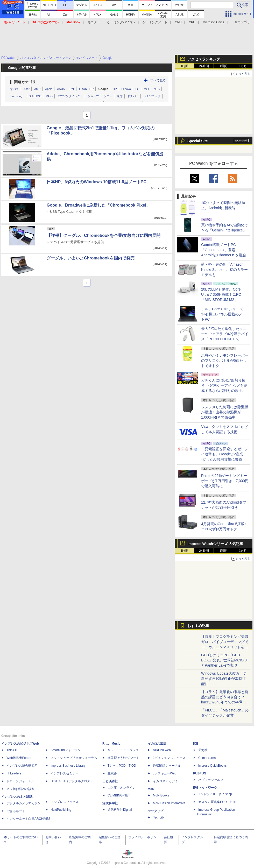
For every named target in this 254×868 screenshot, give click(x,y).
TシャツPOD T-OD (122, 766)
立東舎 (112, 773)
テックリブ (156, 811)
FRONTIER (86, 89)
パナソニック (152, 96)
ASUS (61, 89)
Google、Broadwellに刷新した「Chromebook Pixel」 (98, 205)
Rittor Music (111, 744)
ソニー (108, 96)
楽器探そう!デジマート (124, 758)
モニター (94, 22)
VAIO (49, 96)
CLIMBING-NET (119, 795)
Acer (27, 89)
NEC (157, 89)
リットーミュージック (123, 750)
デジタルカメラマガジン (24, 803)
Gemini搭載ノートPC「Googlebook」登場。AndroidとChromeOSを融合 (224, 250)
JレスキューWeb (165, 773)
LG (137, 89)
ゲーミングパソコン (121, 22)
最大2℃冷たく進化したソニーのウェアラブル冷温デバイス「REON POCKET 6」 (225, 334)
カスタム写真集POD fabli (217, 802)
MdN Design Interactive (169, 803)
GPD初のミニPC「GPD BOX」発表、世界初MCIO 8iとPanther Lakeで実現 (224, 660)
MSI (146, 89)
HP (115, 89)
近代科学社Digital (120, 810)
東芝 (120, 96)
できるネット (16, 811)
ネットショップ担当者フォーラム (74, 758)
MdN (151, 789)
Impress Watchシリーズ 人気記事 (215, 544)
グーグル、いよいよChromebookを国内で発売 (91, 258)
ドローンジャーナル (20, 781)
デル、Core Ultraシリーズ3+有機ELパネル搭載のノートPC (224, 314)
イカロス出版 (157, 744)
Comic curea (207, 758)
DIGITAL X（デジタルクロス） (72, 781)
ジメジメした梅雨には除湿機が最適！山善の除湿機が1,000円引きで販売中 (225, 412)
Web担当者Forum (19, 758)
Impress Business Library (68, 766)
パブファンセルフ (211, 780)
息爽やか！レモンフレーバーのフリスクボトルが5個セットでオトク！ (225, 361)
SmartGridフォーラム (65, 750)
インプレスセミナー (65, 773)
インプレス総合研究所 (22, 766)
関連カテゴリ (25, 82)
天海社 (203, 750)
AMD (37, 89)
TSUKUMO (34, 96)
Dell (72, 89)
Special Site (198, 141)
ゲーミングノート (155, 22)
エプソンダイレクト (70, 96)
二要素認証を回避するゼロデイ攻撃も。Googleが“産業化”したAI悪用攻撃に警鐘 (225, 454)
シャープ (93, 96)
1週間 (224, 66)
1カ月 (243, 66)
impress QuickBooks (212, 766)
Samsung (16, 96)
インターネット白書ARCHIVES (28, 819)
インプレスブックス (65, 802)
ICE (196, 744)
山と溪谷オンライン (122, 788)
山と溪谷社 (110, 781)
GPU (178, 22)
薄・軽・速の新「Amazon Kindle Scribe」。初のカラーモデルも (225, 270)
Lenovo (126, 89)
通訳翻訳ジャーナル (167, 766)
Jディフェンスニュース (169, 758)
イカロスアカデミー (167, 781)
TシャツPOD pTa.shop (215, 794)
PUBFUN (200, 773)
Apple (49, 89)
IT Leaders (14, 773)
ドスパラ (133, 96)
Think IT (12, 750)
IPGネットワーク (205, 788)
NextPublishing (61, 810)
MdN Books (161, 795)
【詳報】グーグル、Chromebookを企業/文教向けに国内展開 (104, 235)
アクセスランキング (204, 59)
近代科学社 (110, 803)
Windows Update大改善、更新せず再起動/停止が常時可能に (224, 679)
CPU (192, 22)
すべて (15, 89)
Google (103, 89)
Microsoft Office (213, 22)
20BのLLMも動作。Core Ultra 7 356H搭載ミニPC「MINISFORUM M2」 (221, 294)
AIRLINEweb (162, 750)
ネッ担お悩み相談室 (20, 789)
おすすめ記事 (198, 626)
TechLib (158, 817)
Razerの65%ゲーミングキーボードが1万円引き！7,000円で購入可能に (225, 481)
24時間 (204, 66)
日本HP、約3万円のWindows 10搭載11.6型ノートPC (97, 182)
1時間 (185, 66)
